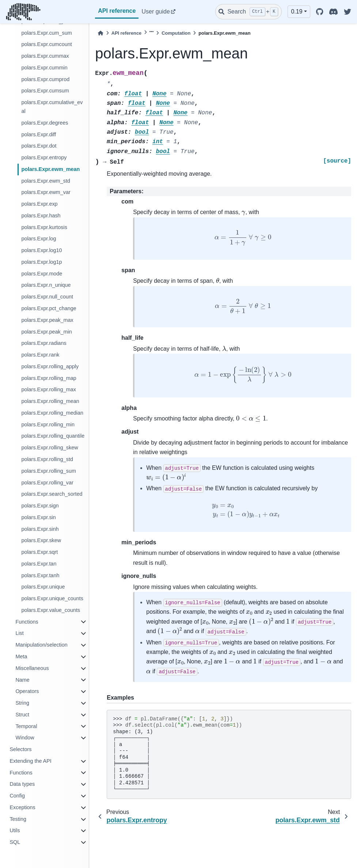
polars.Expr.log (39, 239)
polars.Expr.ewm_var (46, 192)
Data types (22, 784)
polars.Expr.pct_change (49, 308)
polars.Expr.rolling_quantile (53, 436)
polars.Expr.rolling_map (49, 378)
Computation (176, 33)
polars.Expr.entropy (44, 157)
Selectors (20, 749)
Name (22, 680)
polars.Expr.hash (41, 216)
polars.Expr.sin (38, 517)
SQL (15, 842)
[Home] (100, 33)
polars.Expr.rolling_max (49, 389)
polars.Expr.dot (39, 146)
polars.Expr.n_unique (46, 285)
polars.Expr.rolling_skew (50, 448)
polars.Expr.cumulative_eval (52, 107)
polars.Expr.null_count (47, 297)
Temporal (26, 726)
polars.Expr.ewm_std (46, 181)
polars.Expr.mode (42, 274)
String (22, 703)
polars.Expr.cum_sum (46, 33)
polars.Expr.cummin (44, 68)
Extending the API (30, 761)
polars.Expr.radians (44, 343)
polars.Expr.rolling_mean (50, 401)
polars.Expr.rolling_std (47, 459)
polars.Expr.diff (39, 134)
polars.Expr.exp (39, 204)
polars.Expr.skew (41, 540)
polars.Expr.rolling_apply (50, 366)
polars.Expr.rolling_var (47, 483)
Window (25, 738)
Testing (18, 819)
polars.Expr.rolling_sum (49, 471)
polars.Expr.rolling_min (48, 425)
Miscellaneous (32, 668)
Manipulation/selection (41, 645)
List (19, 633)
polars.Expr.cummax (45, 56)
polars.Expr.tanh (40, 575)
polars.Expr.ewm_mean (50, 169)
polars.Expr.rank (40, 355)
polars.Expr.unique (43, 587)
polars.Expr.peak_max (47, 320)
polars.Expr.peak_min (46, 332)
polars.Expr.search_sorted (52, 494)
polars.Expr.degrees (45, 123)
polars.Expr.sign (40, 506)
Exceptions (22, 807)
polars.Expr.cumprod (45, 79)
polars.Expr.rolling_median (52, 413)
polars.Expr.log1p (41, 262)
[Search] (248, 12)
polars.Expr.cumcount (46, 44)
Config (17, 796)
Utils (15, 830)
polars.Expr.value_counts (51, 610)
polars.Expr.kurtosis (44, 227)
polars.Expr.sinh (40, 529)
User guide (155, 12)
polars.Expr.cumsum (45, 91)
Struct (22, 715)
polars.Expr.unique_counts (52, 598)
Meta (21, 656)
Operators (27, 691)
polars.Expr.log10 (41, 250)
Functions (27, 622)
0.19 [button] (297, 12)
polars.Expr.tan (39, 564)
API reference (117, 11)
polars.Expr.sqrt (39, 552)
